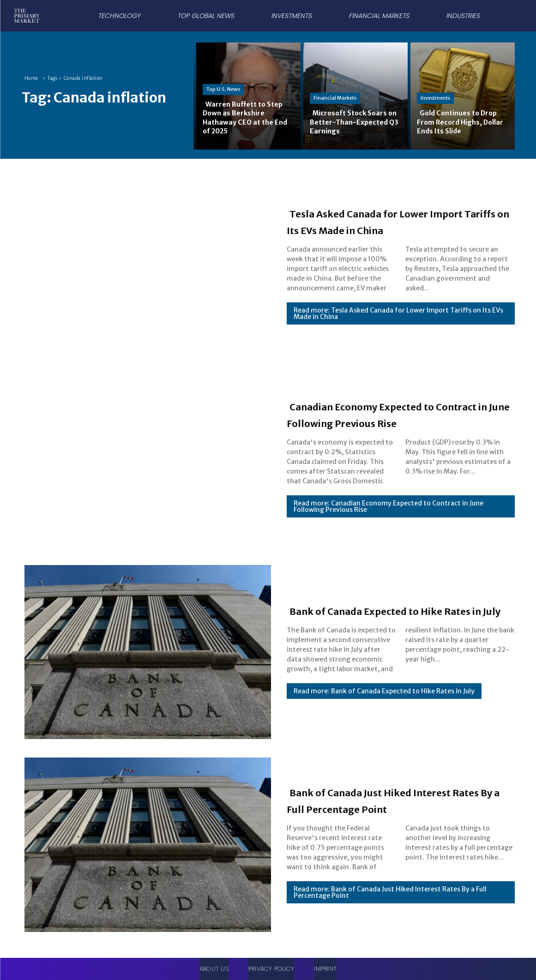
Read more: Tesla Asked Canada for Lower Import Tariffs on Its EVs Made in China (398, 322)
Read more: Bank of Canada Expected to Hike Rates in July (384, 699)
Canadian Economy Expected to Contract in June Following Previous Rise (393, 414)
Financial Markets (335, 98)
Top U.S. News (223, 89)
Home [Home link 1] (31, 78)
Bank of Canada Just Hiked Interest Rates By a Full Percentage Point (376, 800)
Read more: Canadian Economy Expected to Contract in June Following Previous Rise (388, 515)
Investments (435, 98)
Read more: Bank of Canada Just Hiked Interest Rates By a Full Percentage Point (390, 901)
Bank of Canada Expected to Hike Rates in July (398, 610)
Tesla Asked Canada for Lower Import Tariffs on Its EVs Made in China (395, 221)
